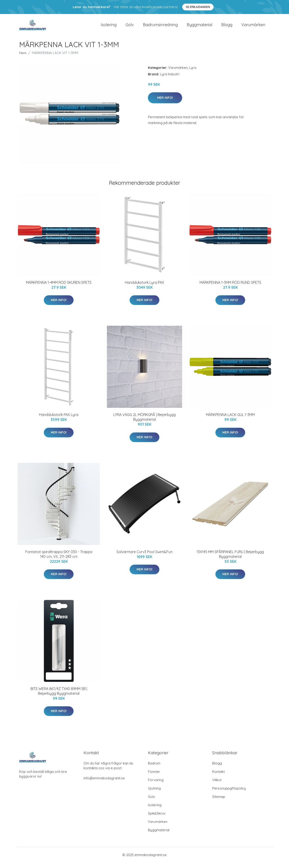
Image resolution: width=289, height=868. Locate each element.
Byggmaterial (199, 27)
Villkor (217, 785)
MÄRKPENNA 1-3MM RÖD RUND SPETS (230, 288)
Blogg (227, 27)
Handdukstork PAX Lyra (59, 420)
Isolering (109, 27)
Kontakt (218, 777)
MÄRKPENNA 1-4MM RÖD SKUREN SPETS (59, 288)
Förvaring (156, 785)
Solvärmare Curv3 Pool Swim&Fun (144, 557)
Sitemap (219, 802)
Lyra (193, 73)
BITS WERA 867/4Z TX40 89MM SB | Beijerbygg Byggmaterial (59, 696)
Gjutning (154, 794)
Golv (130, 27)
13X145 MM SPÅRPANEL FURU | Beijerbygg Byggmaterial (230, 560)
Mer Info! (165, 103)
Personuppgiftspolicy (229, 794)
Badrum (154, 769)
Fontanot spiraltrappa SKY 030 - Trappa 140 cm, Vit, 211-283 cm (59, 560)
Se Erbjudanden (198, 7)
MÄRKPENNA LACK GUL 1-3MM (230, 420)
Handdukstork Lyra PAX (144, 288)
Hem (23, 58)
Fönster (154, 777)
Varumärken (253, 27)
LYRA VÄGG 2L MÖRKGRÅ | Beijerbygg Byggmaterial (144, 422)
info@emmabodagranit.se (104, 784)
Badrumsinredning (160, 27)
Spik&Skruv (157, 819)
